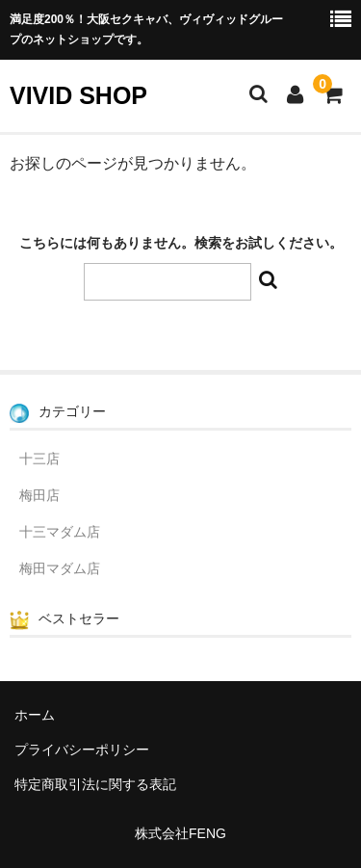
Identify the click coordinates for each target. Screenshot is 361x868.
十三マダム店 (60, 532)
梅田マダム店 (60, 568)
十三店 (39, 459)
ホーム (35, 715)
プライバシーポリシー (82, 750)
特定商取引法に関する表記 (95, 784)
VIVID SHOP (78, 95)
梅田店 (39, 495)
